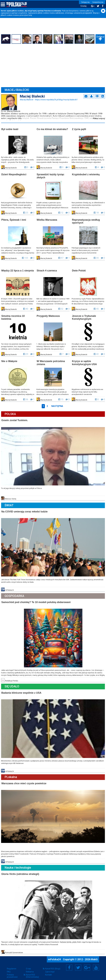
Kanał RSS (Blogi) (53, 966)
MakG (94, 956)
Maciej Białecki (49, 99)
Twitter (78, 965)
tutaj (30, 15)
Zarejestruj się (97, 2)
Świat (9, 504)
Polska (10, 413)
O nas (28, 966)
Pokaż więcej (99, 118)
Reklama (30, 969)
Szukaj (83, 6)
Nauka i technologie (18, 865)
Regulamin (12, 966)
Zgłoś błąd (50, 969)
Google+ (87, 965)
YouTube (96, 965)
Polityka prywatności (12, 973)
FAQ (9, 969)
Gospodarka (15, 594)
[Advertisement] (53, 65)
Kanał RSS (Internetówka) (32, 973)
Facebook (69, 965)
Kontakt (49, 972)
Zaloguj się (85, 2)
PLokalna (11, 775)
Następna (57, 405)
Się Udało (12, 684)
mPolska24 (55, 956)
